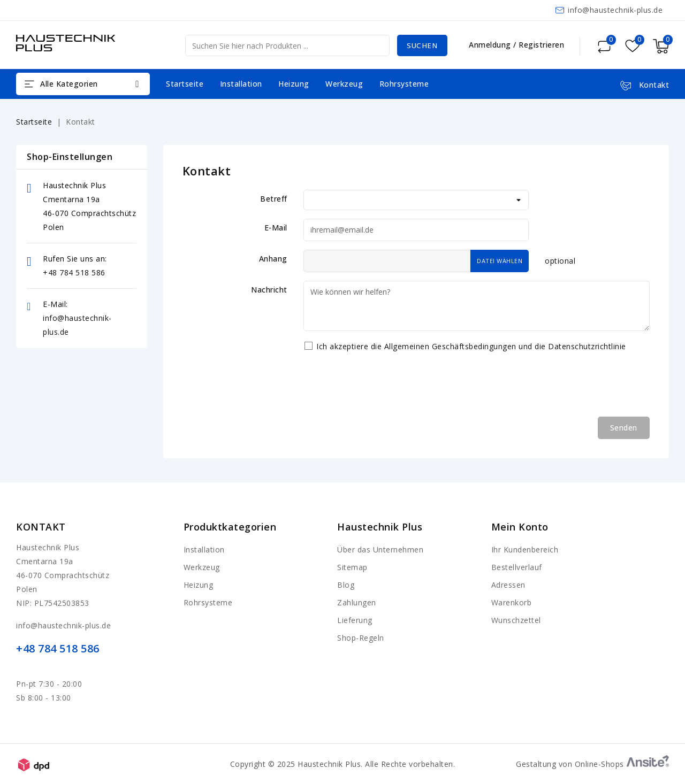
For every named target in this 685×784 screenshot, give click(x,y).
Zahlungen (357, 602)
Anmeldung (491, 45)
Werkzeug (344, 84)
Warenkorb (512, 602)
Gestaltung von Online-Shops (592, 764)
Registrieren (541, 45)
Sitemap (352, 567)
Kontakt (41, 527)
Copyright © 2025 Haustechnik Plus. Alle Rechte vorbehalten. (343, 764)
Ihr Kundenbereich (525, 549)
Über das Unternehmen (380, 549)
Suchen (421, 45)
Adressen (508, 585)
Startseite (185, 84)
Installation (241, 84)
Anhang (273, 259)
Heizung (294, 84)
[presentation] (385, 387)
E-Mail (276, 228)
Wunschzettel (516, 620)
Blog (346, 585)
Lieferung (355, 620)
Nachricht (269, 290)
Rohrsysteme (404, 84)
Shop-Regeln (361, 638)
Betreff (274, 199)
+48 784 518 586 (74, 272)
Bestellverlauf (517, 567)
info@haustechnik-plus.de (615, 10)
